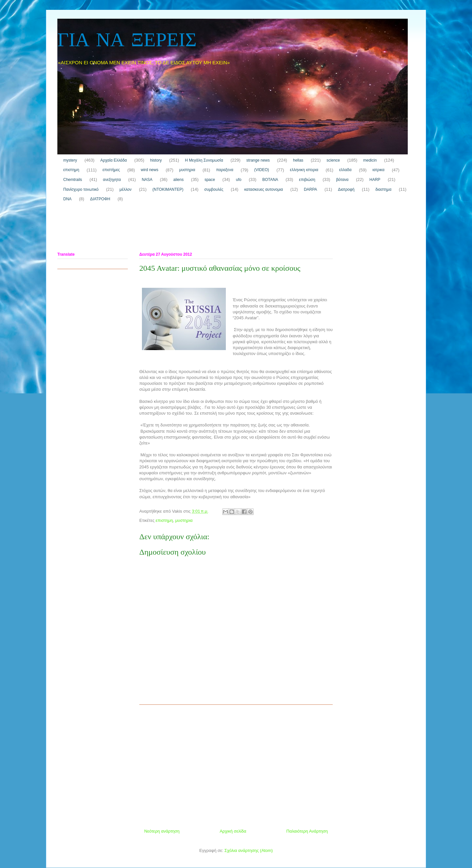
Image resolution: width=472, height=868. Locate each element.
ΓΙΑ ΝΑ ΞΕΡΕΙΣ (127, 41)
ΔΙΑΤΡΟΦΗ (100, 199)
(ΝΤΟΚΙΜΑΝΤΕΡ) (168, 189)
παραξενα (225, 170)
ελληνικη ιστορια (304, 170)
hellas (298, 160)
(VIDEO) (261, 170)
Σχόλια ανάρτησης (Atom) (249, 850)
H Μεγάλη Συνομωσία (204, 160)
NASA (147, 180)
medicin (370, 160)
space (210, 180)
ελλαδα (345, 170)
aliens (178, 180)
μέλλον (126, 189)
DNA (67, 199)
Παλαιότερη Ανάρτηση (307, 831)
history (156, 160)
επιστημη (71, 170)
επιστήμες (111, 170)
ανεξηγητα (112, 180)
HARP (375, 180)
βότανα (342, 180)
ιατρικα (378, 170)
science (333, 160)
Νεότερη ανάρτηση (162, 831)
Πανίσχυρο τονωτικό (81, 189)
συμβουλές (214, 189)
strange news (258, 160)
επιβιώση (307, 180)
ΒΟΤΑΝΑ (270, 180)
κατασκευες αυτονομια (264, 189)
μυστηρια (187, 170)
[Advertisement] (177, 228)
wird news (150, 170)
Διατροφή (346, 189)
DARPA (310, 189)
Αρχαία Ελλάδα (114, 160)
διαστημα (383, 189)
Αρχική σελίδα (233, 831)
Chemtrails (73, 180)
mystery (70, 160)
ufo (239, 180)
